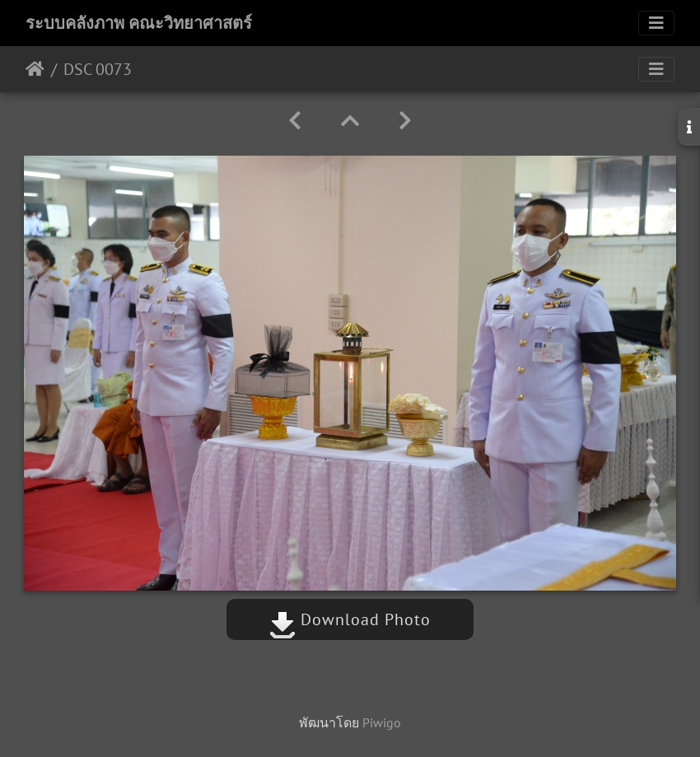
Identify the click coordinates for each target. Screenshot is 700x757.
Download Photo (350, 619)
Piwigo (382, 722)
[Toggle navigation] (656, 23)
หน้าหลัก (35, 69)
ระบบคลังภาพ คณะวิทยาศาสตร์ (139, 23)
